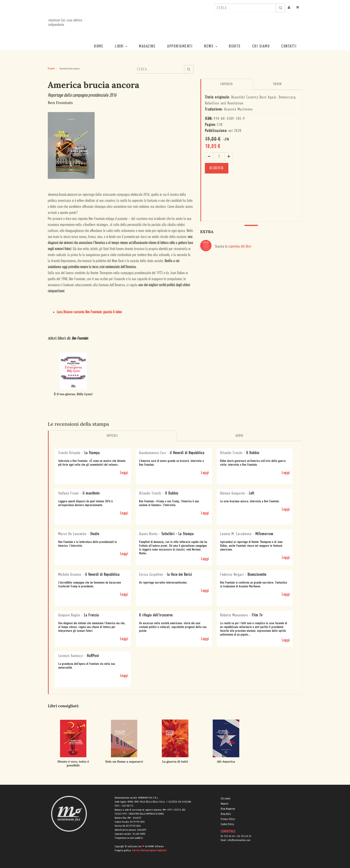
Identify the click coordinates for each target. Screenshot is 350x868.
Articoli (112, 436)
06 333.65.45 (228, 836)
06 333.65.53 (245, 836)
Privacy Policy (228, 819)
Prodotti (51, 69)
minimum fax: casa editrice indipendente (65, 23)
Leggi (124, 473)
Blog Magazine (228, 809)
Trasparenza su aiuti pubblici (129, 838)
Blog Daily (226, 814)
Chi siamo (226, 798)
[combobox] (245, 8)
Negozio (225, 803)
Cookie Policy (227, 824)
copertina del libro (240, 246)
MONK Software (156, 846)
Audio (239, 436)
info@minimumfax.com (239, 840)
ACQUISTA (217, 168)
